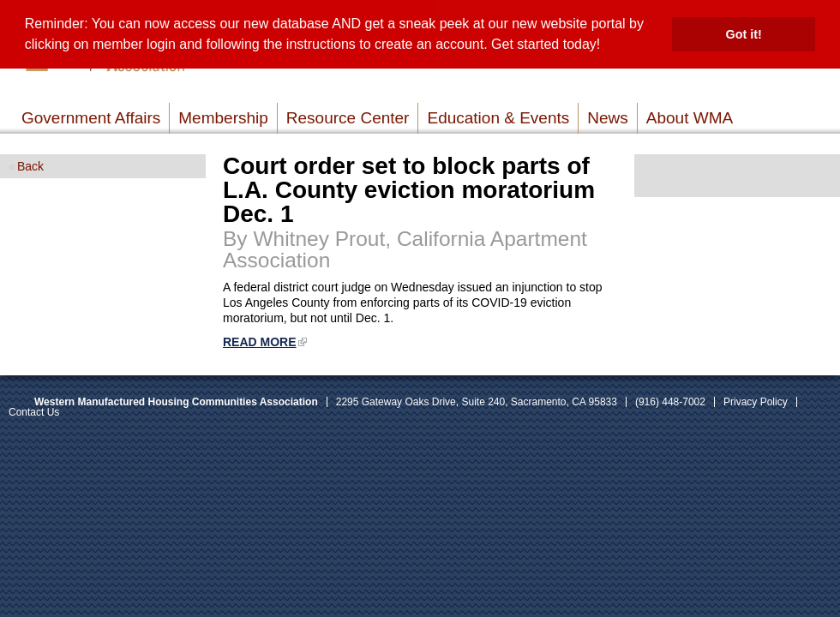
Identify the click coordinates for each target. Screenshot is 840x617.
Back (30, 166)
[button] (607, 46)
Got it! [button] (744, 34)
